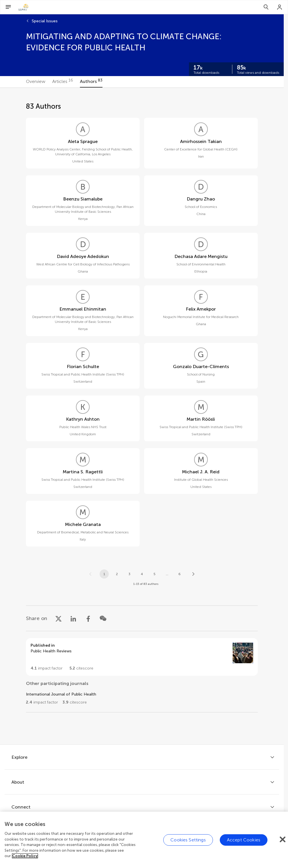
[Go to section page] (142, 657)
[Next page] (193, 574)
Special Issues (45, 21)
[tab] (36, 82)
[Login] (280, 7)
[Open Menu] (8, 7)
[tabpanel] (142, 416)
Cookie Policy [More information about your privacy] (25, 856)
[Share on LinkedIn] (73, 618)
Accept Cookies (244, 840)
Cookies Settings (188, 840)
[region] (144, 840)
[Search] (266, 7)
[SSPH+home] (24, 7)
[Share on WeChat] (103, 618)
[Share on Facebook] (88, 618)
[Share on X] (59, 618)
